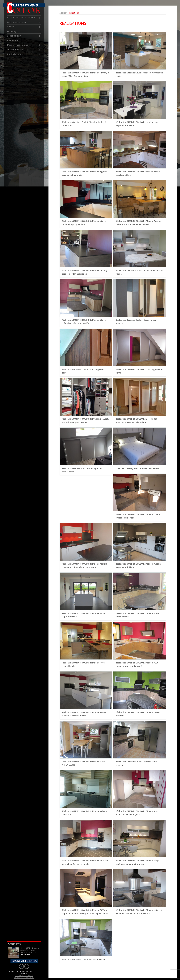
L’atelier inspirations (18, 45)
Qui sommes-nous (17, 22)
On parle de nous (16, 49)
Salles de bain (14, 36)
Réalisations (13, 40)
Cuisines (11, 27)
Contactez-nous (15, 54)
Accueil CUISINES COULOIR (21, 17)
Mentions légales (27, 976)
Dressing (12, 31)
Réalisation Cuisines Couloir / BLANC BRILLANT (84, 959)
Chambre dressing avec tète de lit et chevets (137, 468)
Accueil (63, 13)
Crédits (17, 976)
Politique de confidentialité (24, 978)
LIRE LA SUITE (26, 954)
